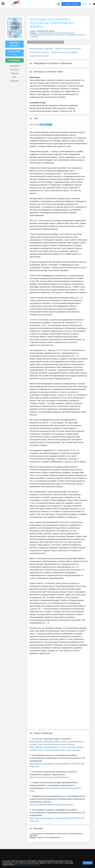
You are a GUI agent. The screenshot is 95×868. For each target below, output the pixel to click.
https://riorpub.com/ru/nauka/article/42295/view (49, 777)
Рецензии (14, 73)
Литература (15, 81)
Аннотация (14, 69)
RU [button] (90, 4)
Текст (15, 77)
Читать (42, 125)
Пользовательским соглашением (28, 865)
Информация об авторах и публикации (51, 63)
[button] (3, 4)
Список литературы (41, 733)
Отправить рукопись (71, 4)
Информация (14, 66)
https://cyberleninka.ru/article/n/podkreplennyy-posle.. (52, 805)
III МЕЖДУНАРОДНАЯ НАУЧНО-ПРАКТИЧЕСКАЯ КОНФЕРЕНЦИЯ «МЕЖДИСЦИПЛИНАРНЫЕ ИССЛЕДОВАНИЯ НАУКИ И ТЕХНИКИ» (58, 35)
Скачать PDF (14, 53)
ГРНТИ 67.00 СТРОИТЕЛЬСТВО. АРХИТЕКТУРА (46, 42)
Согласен (88, 863)
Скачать (49, 125)
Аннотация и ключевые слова (46, 72)
